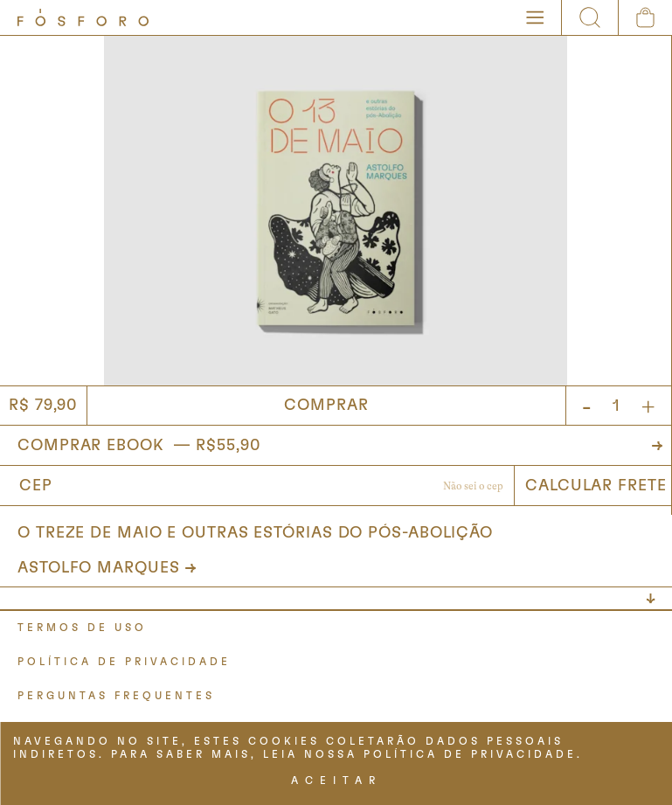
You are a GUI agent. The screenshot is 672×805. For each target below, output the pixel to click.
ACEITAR (336, 781)
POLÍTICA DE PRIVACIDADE (124, 662)
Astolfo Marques (99, 568)
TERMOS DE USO (82, 628)
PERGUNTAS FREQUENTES (116, 696)
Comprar (326, 406)
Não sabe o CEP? (473, 488)
